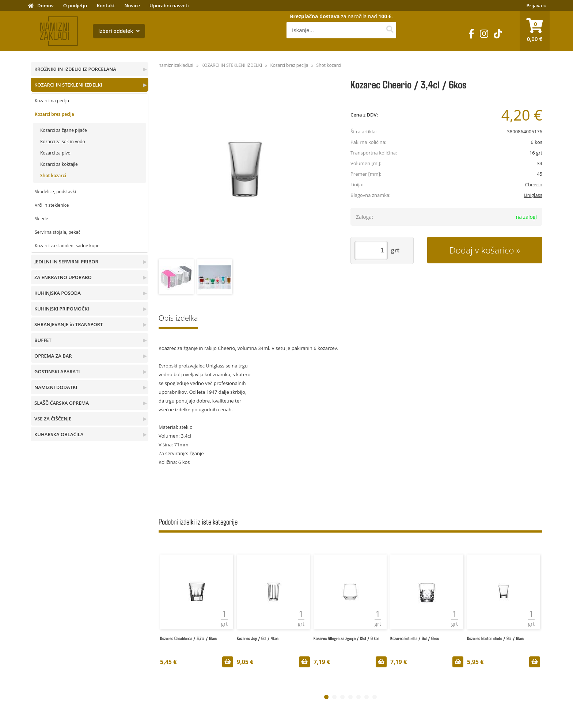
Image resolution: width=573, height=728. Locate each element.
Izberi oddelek (119, 31)
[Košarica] (535, 31)
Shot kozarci (53, 176)
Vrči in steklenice (52, 205)
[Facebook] (471, 34)
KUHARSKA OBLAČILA (59, 434)
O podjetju (75, 5)
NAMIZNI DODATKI (56, 387)
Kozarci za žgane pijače (64, 130)
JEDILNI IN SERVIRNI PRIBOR (66, 262)
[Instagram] (484, 34)
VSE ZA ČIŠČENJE (53, 419)
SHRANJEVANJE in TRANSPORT (69, 324)
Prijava (536, 5)
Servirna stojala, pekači (58, 232)
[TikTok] (498, 34)
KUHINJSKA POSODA (58, 293)
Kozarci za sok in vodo (63, 142)
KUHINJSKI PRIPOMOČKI (62, 309)
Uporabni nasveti (169, 5)
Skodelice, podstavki (55, 192)
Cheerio (534, 184)
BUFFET (43, 340)
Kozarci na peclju (52, 101)
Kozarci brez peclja (54, 114)
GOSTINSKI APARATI (57, 371)
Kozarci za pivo (55, 153)
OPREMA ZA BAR (53, 356)
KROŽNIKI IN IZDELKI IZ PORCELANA (75, 69)
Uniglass (533, 195)
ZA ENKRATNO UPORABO (63, 277)
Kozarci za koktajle (59, 164)
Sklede (41, 219)
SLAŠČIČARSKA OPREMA (62, 403)
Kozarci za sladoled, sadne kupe (67, 246)
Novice (132, 5)
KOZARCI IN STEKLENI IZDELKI (68, 85)
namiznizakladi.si (176, 65)
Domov (45, 5)
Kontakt (106, 5)
